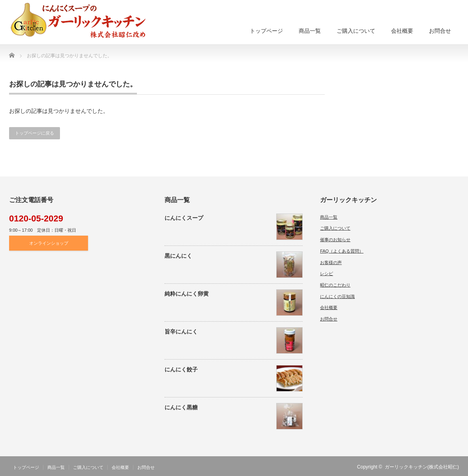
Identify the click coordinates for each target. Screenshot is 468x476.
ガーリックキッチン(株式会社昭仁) (422, 467)
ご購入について (356, 31)
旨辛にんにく (181, 332)
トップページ (266, 31)
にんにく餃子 (181, 369)
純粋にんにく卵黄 (187, 294)
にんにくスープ (184, 218)
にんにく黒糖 (181, 407)
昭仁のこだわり (335, 285)
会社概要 (402, 31)
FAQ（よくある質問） (342, 251)
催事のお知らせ (335, 240)
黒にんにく (178, 256)
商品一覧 (310, 31)
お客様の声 (331, 262)
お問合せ (440, 31)
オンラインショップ (49, 243)
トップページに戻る (35, 133)
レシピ (327, 274)
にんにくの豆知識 (337, 296)
